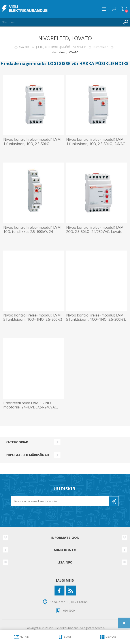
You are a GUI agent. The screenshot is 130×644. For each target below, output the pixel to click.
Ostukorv (124, 9)
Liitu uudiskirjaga (114, 501)
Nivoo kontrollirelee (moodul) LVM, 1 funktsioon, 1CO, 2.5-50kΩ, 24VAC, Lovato (96, 144)
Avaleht (24, 47)
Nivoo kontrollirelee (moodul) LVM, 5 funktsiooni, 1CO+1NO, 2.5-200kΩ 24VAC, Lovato (33, 320)
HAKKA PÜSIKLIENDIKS (104, 63)
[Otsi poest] (61, 22)
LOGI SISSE (59, 63)
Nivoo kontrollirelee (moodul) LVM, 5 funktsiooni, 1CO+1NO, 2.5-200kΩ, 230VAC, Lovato (96, 320)
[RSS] (71, 591)
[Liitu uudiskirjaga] (60, 501)
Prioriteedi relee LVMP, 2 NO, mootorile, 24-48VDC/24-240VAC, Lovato (31, 407)
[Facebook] (59, 591)
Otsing (126, 22)
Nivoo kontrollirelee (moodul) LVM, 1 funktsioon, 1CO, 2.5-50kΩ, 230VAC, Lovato (32, 144)
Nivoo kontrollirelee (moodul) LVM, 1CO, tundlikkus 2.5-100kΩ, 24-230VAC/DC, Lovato (32, 232)
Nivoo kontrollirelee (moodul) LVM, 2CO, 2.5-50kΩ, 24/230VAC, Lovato (95, 230)
